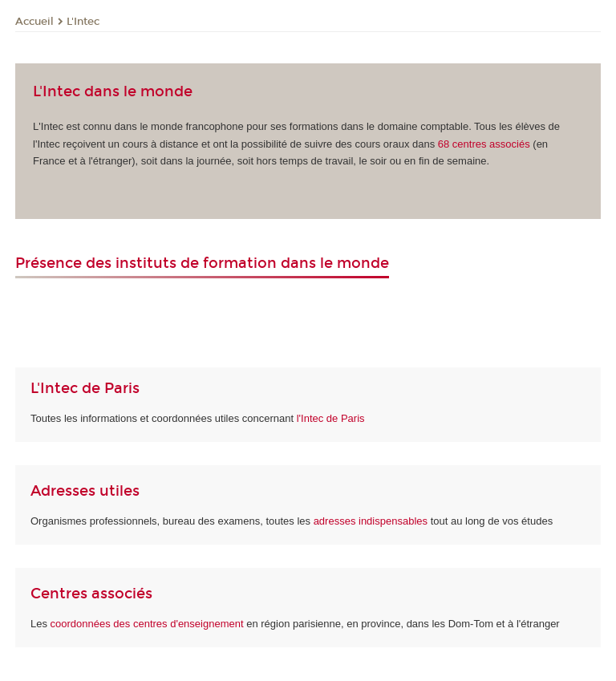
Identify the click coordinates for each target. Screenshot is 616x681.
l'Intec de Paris (331, 418)
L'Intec (83, 22)
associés (484, 144)
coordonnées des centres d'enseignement (149, 624)
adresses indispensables (371, 521)
